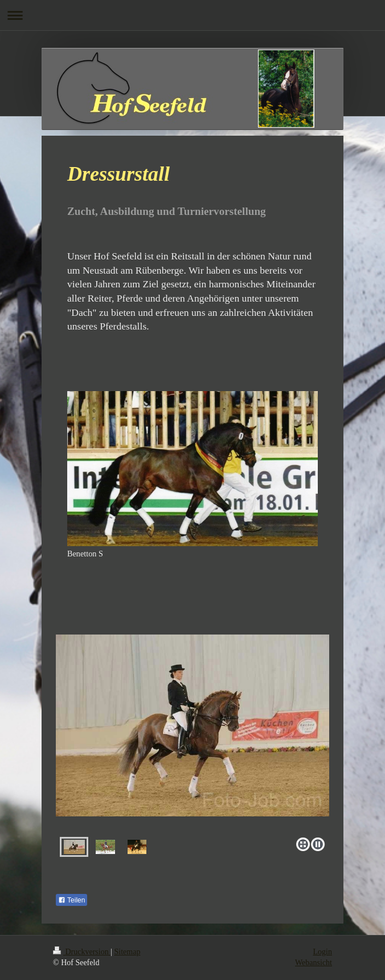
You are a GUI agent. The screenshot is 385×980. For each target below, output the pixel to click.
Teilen (71, 900)
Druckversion (82, 952)
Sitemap (128, 952)
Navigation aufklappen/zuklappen (192, 15)
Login (323, 952)
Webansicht (314, 963)
